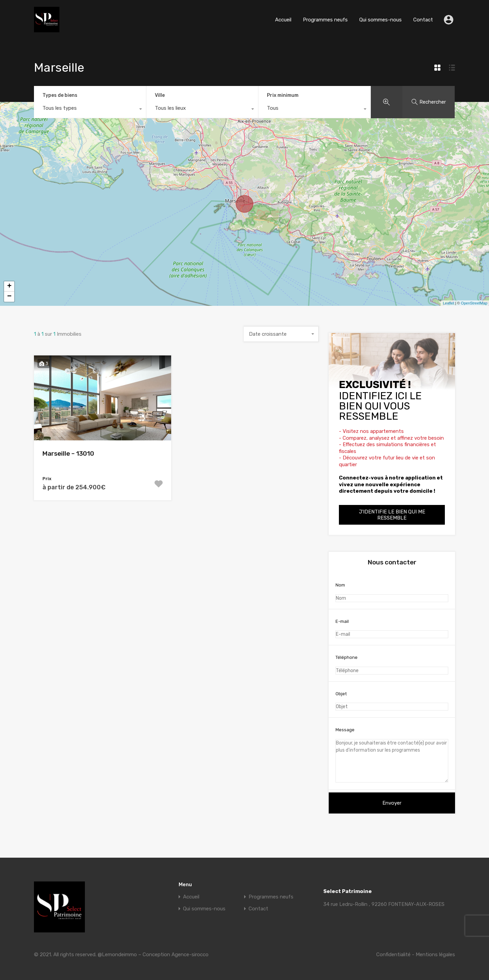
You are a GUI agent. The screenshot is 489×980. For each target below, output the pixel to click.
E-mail (392, 629)
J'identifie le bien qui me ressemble (392, 515)
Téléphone (392, 665)
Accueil (283, 20)
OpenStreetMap (474, 303)
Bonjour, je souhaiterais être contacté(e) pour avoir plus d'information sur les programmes (392, 761)
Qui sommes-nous (381, 20)
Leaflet (448, 303)
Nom (392, 592)
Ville (160, 95)
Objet (392, 701)
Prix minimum (283, 95)
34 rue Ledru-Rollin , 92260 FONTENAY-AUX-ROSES (384, 904)
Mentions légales (435, 955)
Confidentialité (393, 955)
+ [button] (9, 286)
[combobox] (90, 110)
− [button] (9, 297)
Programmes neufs (325, 20)
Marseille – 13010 (68, 453)
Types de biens (60, 95)
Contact (423, 20)
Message (392, 755)
